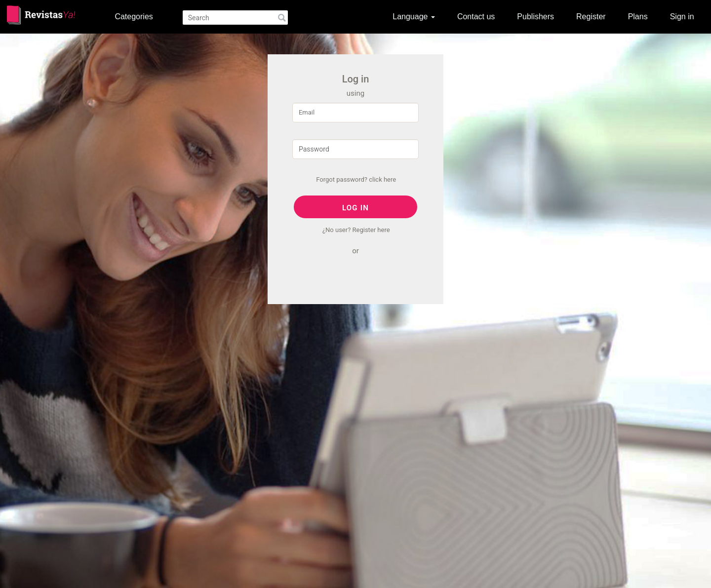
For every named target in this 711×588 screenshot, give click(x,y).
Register (591, 17)
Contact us (476, 17)
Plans (638, 17)
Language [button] (414, 17)
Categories (134, 17)
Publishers (535, 17)
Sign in (682, 17)
